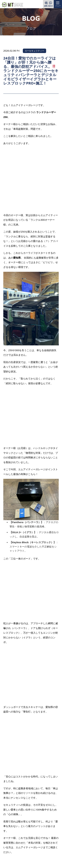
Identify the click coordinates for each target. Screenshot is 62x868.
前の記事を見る (15, 709)
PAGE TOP (51, 816)
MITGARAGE (27, 863)
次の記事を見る (47, 729)
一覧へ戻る (31, 719)
